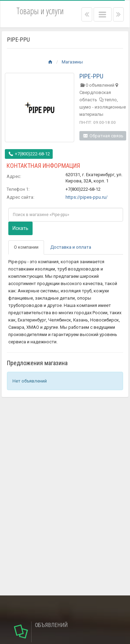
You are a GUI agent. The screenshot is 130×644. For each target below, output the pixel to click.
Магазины (72, 62)
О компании (26, 247)
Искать (20, 228)
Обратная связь (103, 136)
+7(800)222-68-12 (29, 154)
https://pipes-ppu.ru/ (86, 197)
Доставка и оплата (71, 247)
